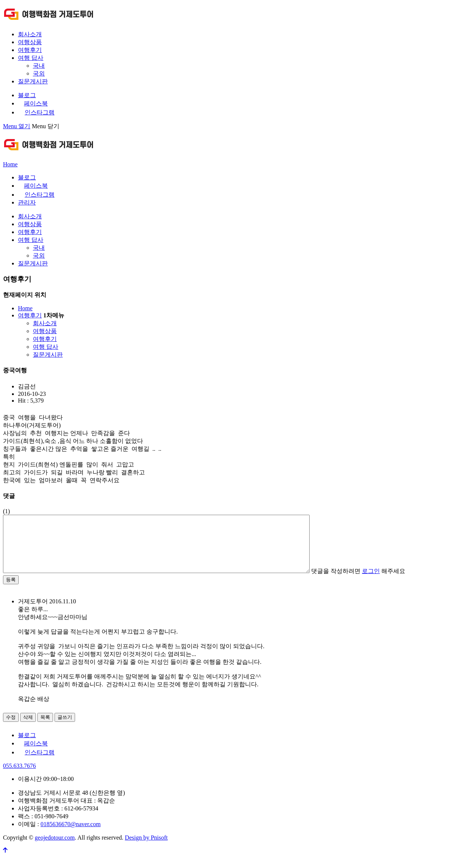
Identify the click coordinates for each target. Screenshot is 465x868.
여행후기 (30, 50)
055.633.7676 (19, 777)
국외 (39, 73)
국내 (39, 66)
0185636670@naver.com (70, 835)
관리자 (27, 202)
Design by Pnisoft (146, 849)
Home (10, 164)
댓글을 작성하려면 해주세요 (396, 582)
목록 (45, 728)
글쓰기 (65, 728)
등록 (11, 591)
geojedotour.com (55, 849)
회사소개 (30, 34)
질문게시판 (33, 81)
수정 (11, 728)
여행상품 (30, 42)
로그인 (408, 582)
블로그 (27, 95)
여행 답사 (31, 58)
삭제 (28, 728)
